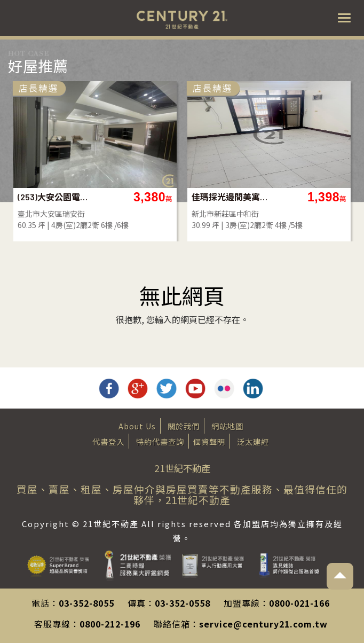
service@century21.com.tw (263, 624)
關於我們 (184, 426)
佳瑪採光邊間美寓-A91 (288, 197)
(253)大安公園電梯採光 (114, 197)
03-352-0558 (183, 603)
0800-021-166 (299, 603)
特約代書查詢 (160, 441)
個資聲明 (209, 441)
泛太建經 (253, 441)
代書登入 (108, 441)
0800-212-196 (110, 624)
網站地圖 (227, 426)
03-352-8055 (86, 603)
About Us (137, 426)
